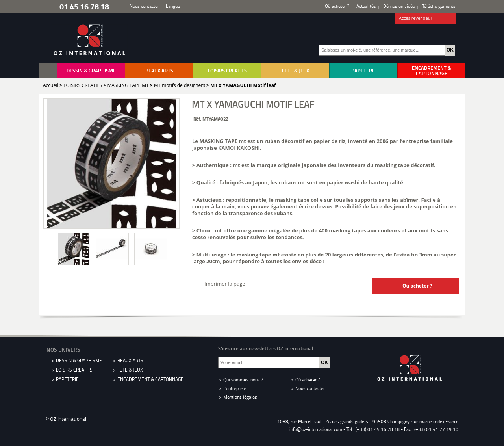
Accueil (51, 85)
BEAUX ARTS (159, 71)
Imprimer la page (225, 284)
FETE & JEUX (296, 71)
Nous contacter (144, 6)
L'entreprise (235, 388)
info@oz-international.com (316, 429)
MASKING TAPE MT (128, 85)
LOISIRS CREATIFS (227, 71)
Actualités (366, 6)
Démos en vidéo (399, 6)
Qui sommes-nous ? (243, 380)
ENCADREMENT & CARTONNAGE (432, 71)
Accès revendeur (425, 19)
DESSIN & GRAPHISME (91, 71)
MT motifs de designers (180, 85)
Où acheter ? (337, 6)
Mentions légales (240, 397)
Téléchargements (439, 6)
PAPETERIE (364, 71)
